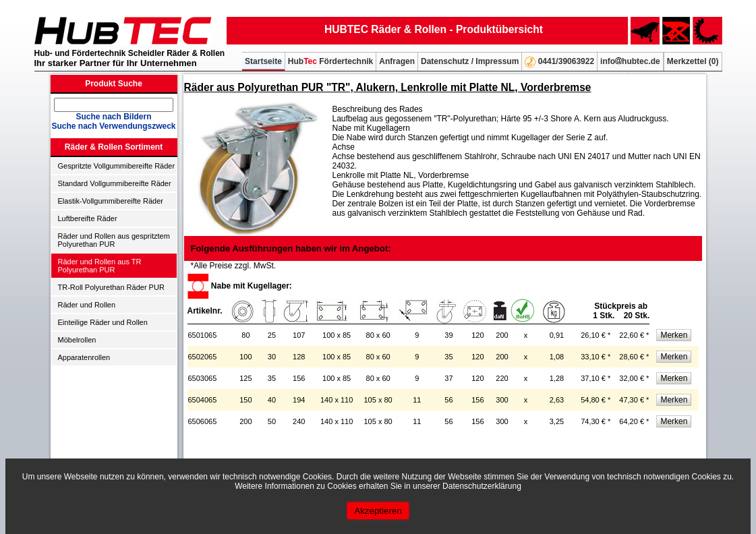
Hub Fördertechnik (330, 61)
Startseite (263, 61)
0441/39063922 (559, 62)
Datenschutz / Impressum (470, 61)
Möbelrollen (77, 340)
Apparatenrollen (84, 357)
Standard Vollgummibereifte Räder (115, 183)
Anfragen (397, 61)
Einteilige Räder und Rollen (103, 322)
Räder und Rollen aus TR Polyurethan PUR (100, 266)
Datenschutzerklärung (482, 486)
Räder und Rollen (87, 305)
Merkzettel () (693, 61)
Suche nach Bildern (113, 117)
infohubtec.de (630, 61)
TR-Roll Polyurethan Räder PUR (111, 287)
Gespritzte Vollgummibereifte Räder (117, 166)
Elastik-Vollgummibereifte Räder (111, 201)
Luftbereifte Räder (88, 218)
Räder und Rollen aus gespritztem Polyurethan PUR (114, 240)
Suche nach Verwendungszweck (113, 126)
